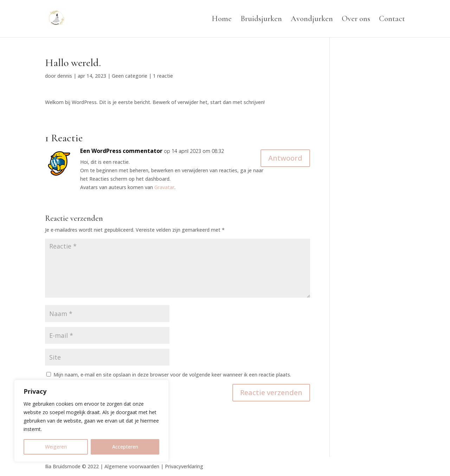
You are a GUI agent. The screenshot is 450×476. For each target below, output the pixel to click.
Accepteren (125, 447)
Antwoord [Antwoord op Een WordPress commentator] (285, 158)
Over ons (356, 20)
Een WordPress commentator (121, 151)
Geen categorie (130, 76)
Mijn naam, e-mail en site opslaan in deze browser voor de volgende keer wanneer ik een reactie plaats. (172, 375)
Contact (392, 20)
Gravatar (164, 187)
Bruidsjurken (261, 20)
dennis (65, 76)
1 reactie (163, 76)
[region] (91, 421)
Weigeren (56, 447)
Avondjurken (312, 20)
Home (222, 20)
